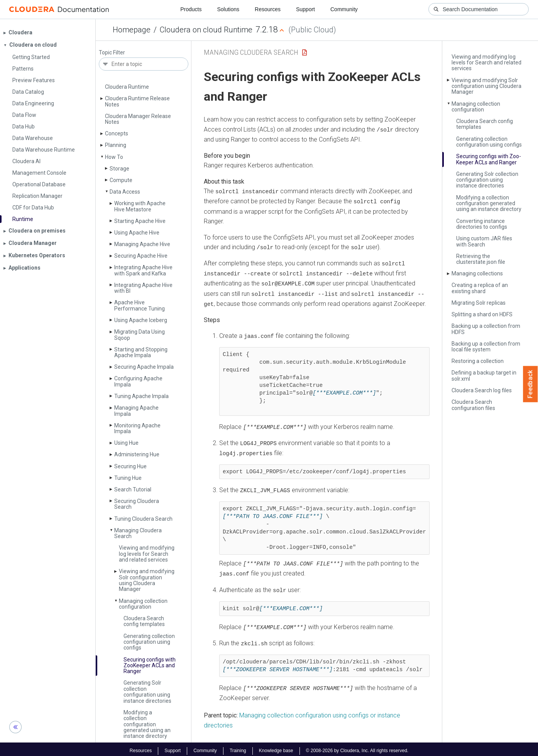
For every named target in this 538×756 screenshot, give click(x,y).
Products (191, 9)
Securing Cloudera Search (137, 504)
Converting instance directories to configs (482, 224)
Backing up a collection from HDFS (486, 329)
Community (344, 9)
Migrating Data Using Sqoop (140, 335)
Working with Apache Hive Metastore (140, 206)
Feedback (530, 384)
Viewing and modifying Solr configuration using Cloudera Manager (147, 580)
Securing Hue (130, 466)
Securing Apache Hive (141, 256)
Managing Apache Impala (136, 411)
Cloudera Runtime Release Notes (137, 101)
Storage (119, 169)
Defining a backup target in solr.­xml (484, 375)
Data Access (125, 192)
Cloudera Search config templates (144, 621)
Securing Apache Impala (144, 367)
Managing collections (477, 273)
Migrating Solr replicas (479, 303)
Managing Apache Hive (142, 244)
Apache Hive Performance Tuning (140, 305)
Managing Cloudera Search (138, 533)
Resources (268, 9)
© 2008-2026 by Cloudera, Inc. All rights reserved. (357, 748)
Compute (121, 180)
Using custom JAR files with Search (484, 241)
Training (238, 748)
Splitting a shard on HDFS (482, 314)
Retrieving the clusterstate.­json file (481, 259)
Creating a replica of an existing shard (480, 288)
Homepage (132, 30)
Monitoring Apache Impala (137, 428)
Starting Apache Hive (140, 221)
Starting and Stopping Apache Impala (141, 352)
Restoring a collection (478, 361)
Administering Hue (137, 454)
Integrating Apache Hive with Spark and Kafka (143, 270)
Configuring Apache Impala (138, 381)
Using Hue (126, 443)
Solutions (228, 9)
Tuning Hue (128, 478)
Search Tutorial (133, 489)
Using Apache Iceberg (141, 320)
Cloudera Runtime (127, 87)
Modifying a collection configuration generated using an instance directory (147, 724)
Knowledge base (276, 748)
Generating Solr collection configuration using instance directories (147, 692)
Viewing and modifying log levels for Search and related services (147, 554)
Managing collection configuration (143, 604)
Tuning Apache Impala (141, 396)
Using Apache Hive (137, 233)
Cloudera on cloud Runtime (206, 30)
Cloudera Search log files (482, 390)
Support (305, 9)
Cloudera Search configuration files (473, 405)
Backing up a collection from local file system (486, 347)
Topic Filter (112, 53)
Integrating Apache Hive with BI (143, 288)
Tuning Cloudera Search (143, 519)
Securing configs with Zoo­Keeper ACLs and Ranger (150, 666)
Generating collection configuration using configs (149, 642)
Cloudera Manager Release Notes (138, 119)
